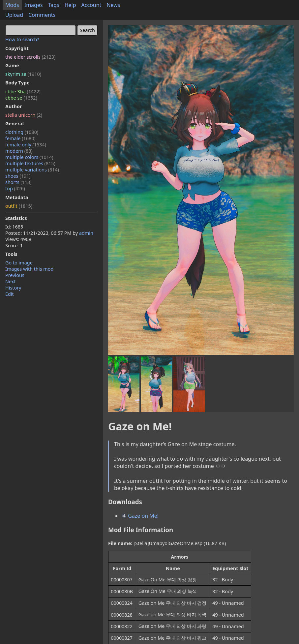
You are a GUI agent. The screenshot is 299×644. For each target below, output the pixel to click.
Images (34, 5)
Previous (15, 275)
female (20, 138)
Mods (12, 5)
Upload (14, 15)
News (113, 5)
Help (70, 5)
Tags (54, 5)
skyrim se (23, 74)
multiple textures (30, 163)
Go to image (19, 263)
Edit (10, 294)
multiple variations (32, 170)
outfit (19, 206)
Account (91, 5)
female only (26, 145)
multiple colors (29, 157)
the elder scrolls (30, 57)
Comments (42, 15)
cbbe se (21, 98)
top (15, 188)
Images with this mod (29, 269)
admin (86, 233)
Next (11, 281)
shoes (18, 176)
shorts (18, 182)
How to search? (22, 39)
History (13, 288)
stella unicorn (24, 115)
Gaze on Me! (140, 516)
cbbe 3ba (23, 92)
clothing (22, 132)
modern (19, 151)
